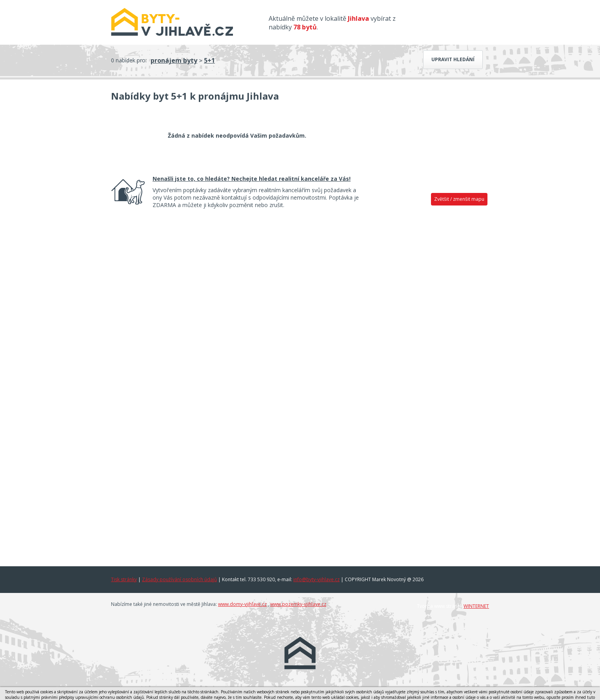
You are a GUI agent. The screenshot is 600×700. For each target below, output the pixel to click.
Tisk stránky (124, 579)
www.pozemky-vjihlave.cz (298, 604)
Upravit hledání (453, 59)
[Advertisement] (429, 332)
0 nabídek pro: (129, 60)
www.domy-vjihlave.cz (242, 604)
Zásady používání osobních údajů (179, 579)
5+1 (209, 60)
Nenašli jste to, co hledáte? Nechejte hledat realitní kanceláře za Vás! (252, 179)
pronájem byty (174, 60)
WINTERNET (476, 606)
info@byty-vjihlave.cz (316, 579)
